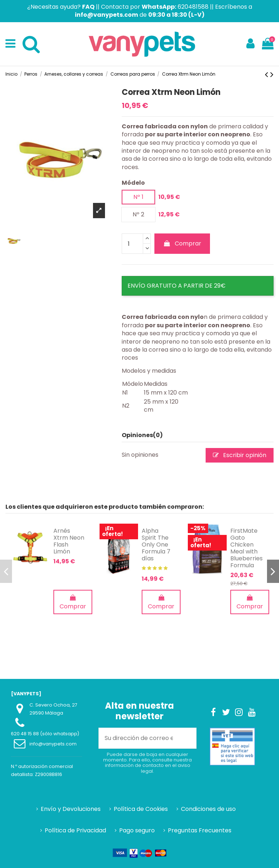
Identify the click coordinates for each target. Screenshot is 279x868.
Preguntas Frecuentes (200, 831)
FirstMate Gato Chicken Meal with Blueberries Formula (246, 548)
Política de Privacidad (75, 831)
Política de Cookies (141, 809)
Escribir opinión (240, 455)
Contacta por (139, 7)
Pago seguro (137, 831)
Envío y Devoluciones (71, 809)
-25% (198, 528)
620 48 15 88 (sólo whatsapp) (45, 734)
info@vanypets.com (53, 744)
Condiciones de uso (208, 809)
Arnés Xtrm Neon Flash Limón (69, 541)
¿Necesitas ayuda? (61, 7)
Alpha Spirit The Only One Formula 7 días (156, 545)
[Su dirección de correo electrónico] (139, 738)
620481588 (193, 7)
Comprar (182, 243)
